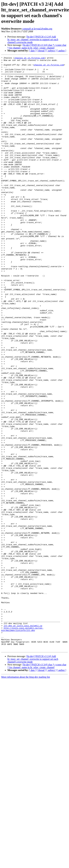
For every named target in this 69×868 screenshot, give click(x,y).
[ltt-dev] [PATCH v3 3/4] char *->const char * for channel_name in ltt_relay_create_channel (37, 46)
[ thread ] (41, 51)
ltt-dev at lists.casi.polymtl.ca (23, 740)
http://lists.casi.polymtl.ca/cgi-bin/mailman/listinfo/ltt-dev (22, 744)
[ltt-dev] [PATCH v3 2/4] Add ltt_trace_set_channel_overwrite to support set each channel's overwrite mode (33, 39)
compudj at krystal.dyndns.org (37, 29)
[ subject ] (51, 51)
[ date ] (33, 51)
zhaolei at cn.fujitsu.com (30, 58)
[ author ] (62, 51)
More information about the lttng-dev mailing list (26, 796)
